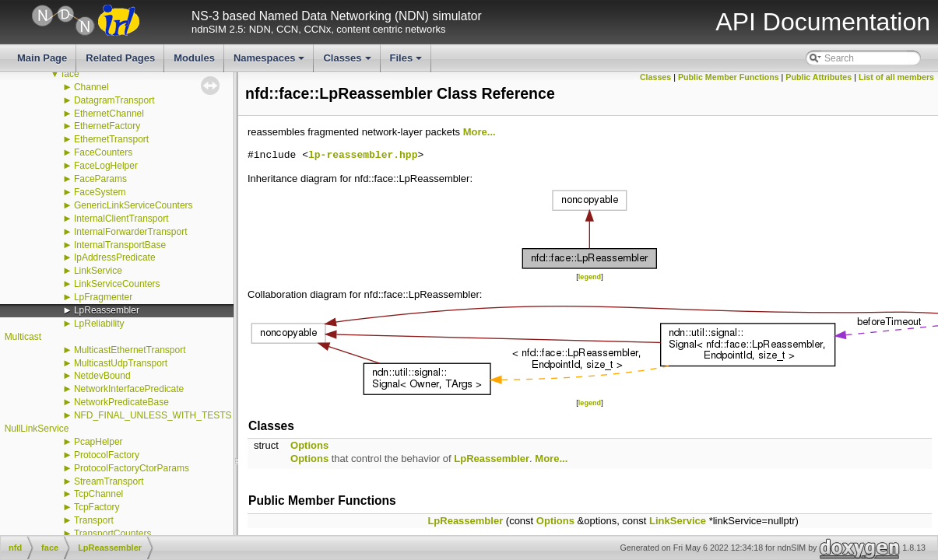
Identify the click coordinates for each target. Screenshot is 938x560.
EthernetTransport (111, 139)
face (70, 74)
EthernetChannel (109, 114)
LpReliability (99, 324)
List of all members (896, 77)
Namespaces (271, 62)
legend (590, 277)
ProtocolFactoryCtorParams (132, 468)
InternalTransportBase (120, 245)
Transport (94, 520)
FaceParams (100, 179)
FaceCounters (103, 152)
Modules (194, 58)
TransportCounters (113, 534)
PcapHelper (98, 442)
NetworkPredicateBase (121, 402)
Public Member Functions (729, 77)
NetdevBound (102, 376)
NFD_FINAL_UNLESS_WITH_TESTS (153, 415)
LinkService (98, 271)
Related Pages (120, 58)
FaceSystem (100, 192)
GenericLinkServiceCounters (133, 205)
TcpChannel (98, 494)
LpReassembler (107, 310)
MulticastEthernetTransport (130, 350)
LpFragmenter (103, 297)
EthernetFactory (107, 126)
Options (309, 445)
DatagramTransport (114, 100)
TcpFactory (97, 507)
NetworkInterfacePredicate (129, 389)
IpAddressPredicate (115, 257)
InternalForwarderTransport (131, 232)
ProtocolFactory (107, 455)
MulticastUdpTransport (121, 363)
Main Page (42, 58)
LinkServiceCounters (117, 284)
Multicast (23, 337)
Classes (348, 62)
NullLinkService (37, 429)
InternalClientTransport (121, 219)
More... (480, 132)
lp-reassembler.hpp (363, 156)
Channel (91, 87)
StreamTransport (109, 481)
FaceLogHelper (106, 166)
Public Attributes (819, 77)
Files (408, 62)
